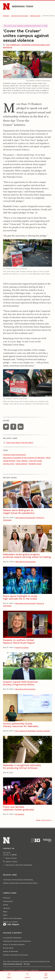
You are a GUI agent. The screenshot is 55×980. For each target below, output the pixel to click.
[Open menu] (9, 976)
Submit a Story (11, 862)
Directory (7, 898)
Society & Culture (22, 647)
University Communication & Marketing (18, 880)
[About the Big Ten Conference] (36, 840)
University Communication (20, 16)
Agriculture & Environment (26, 518)
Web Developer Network (13, 964)
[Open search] (28, 976)
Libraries (6, 908)
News (5, 915)
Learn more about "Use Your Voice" (20, 443)
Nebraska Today (23, 6)
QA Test (27, 964)
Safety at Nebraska (11, 951)
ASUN (48, 458)
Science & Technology (27, 731)
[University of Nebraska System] (47, 840)
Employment (8, 901)
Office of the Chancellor (12, 918)
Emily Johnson (22, 461)
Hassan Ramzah (9, 461)
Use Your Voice (9, 464)
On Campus (20, 814)
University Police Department (14, 455)
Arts (17, 731)
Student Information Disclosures (16, 955)
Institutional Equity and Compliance (17, 941)
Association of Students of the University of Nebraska (24, 458)
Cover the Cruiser (35, 461)
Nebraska (6, 16)
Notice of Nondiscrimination (14, 945)
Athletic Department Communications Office (20, 883)
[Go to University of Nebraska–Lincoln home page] (6, 6)
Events (6, 905)
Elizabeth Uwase (35, 464)
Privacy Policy (8, 948)
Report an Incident (11, 924)
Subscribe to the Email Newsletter (19, 865)
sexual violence (21, 464)
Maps (5, 912)
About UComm (11, 858)
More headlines (43, 820)
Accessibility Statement (12, 938)
